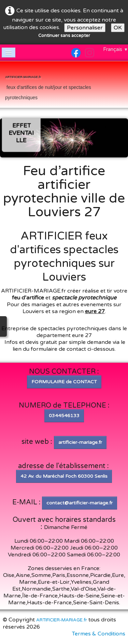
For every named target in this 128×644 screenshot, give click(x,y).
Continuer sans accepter (64, 36)
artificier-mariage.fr (80, 442)
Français (116, 49)
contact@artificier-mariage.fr (80, 503)
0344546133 (64, 416)
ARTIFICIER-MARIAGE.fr (62, 620)
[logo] (64, 85)
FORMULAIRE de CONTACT (64, 382)
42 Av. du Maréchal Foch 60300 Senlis (64, 476)
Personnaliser (85, 28)
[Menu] (9, 53)
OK (118, 28)
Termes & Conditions (99, 634)
